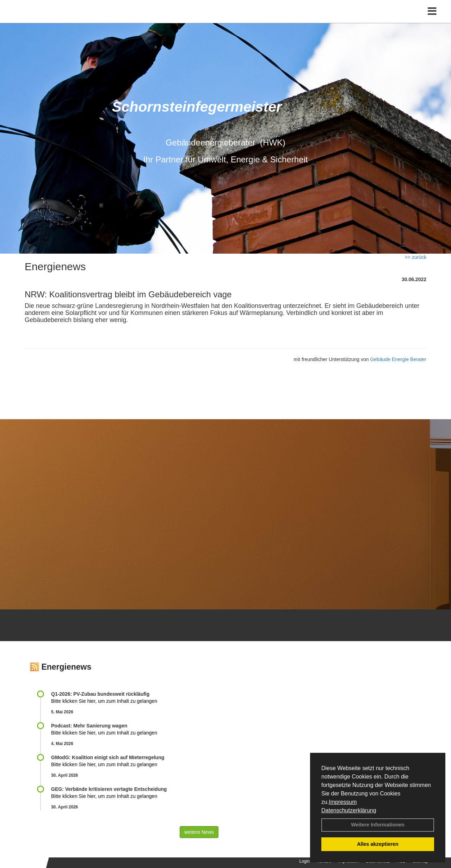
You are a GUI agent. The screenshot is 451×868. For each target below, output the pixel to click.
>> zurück (416, 257)
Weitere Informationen (378, 825)
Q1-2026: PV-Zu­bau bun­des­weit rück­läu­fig (100, 694)
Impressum (343, 802)
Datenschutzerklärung (349, 810)
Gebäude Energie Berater (398, 359)
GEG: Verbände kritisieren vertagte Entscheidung (109, 789)
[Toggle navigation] (432, 20)
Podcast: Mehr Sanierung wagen (89, 726)
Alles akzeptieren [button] (378, 844)
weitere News (199, 832)
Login (305, 861)
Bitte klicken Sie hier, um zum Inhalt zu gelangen (104, 701)
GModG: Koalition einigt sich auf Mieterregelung (108, 757)
